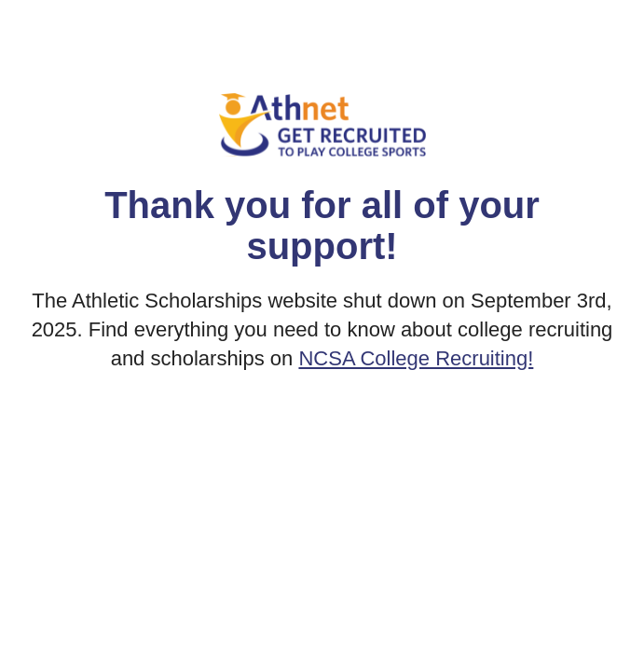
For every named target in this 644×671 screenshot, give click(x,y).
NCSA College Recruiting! (416, 358)
